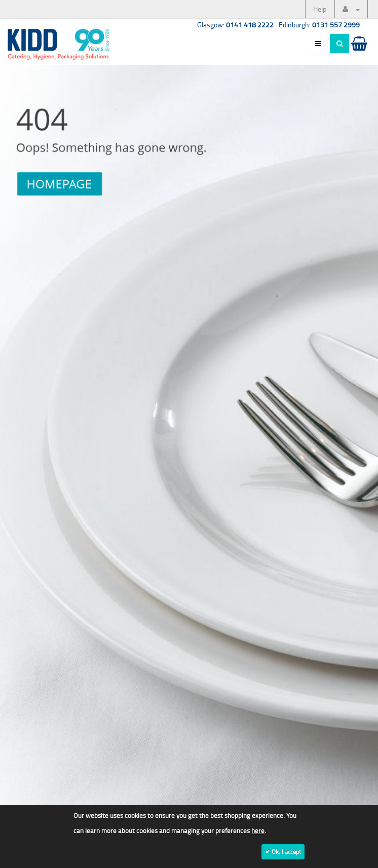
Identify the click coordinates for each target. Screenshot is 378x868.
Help (320, 9)
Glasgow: (235, 25)
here (258, 831)
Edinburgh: (319, 25)
